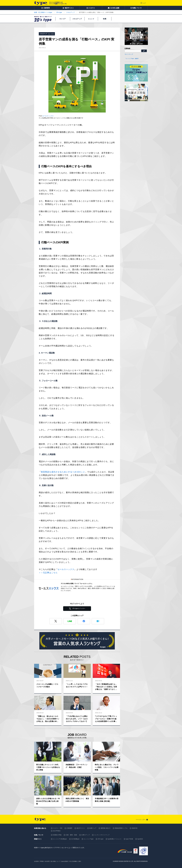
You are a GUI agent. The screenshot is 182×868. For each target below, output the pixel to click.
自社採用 (47, 861)
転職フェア (93, 828)
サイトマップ (129, 54)
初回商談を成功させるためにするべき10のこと (63, 472)
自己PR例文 (57, 831)
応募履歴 (69, 828)
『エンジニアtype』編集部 (132, 59)
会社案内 (36, 861)
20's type (101, 839)
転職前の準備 (57, 835)
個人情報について (55, 861)
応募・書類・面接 (71, 835)
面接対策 (135, 828)
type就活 (140, 839)
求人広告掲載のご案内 (75, 861)
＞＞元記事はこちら (48, 573)
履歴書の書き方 (106, 828)
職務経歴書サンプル (121, 828)
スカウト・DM (58, 828)
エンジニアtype (89, 839)
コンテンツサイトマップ (102, 835)
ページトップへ (141, 820)
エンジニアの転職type (60, 839)
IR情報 (42, 861)
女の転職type (75, 839)
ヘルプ (144, 3)
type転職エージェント (115, 839)
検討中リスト (81, 828)
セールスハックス (48, 116)
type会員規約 (65, 861)
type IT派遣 (129, 839)
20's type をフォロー (79, 608)
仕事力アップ (86, 835)
